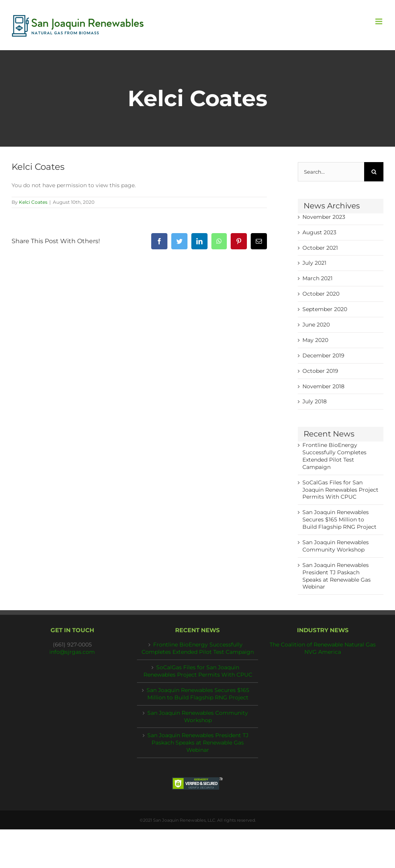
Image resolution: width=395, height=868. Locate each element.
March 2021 (317, 278)
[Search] (374, 172)
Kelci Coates (33, 202)
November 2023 (324, 217)
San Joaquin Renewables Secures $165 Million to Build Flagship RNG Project (339, 519)
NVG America (323, 652)
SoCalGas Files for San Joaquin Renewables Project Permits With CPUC (340, 490)
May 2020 (315, 340)
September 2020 (325, 309)
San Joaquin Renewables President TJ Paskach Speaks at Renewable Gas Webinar (198, 743)
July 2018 (315, 401)
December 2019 (323, 355)
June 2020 (316, 325)
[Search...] (331, 172)
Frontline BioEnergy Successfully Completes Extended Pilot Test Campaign (198, 648)
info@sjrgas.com (72, 652)
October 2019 (320, 371)
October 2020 (321, 294)
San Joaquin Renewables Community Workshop (198, 717)
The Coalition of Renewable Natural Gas (323, 645)
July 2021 (314, 263)
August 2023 (319, 232)
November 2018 (323, 386)
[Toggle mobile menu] (379, 21)
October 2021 (320, 248)
